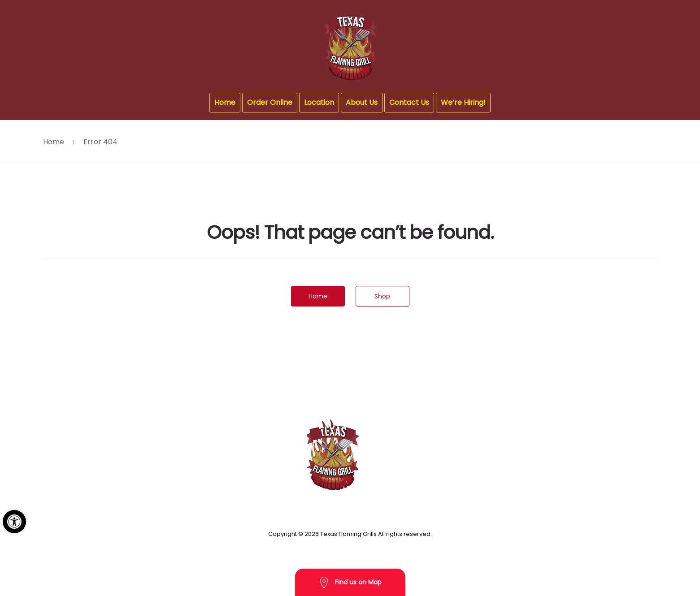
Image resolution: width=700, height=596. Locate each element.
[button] (14, 522)
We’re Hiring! (463, 102)
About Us (362, 102)
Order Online (270, 102)
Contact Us (409, 102)
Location (319, 102)
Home (225, 102)
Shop (382, 296)
